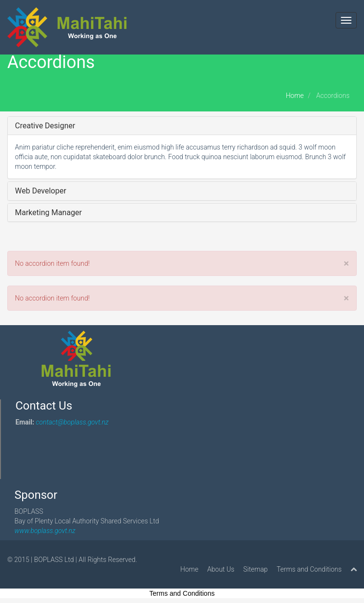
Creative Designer (45, 126)
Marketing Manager (48, 213)
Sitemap (256, 569)
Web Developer (40, 191)
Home (295, 96)
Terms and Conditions (309, 569)
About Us (221, 569)
